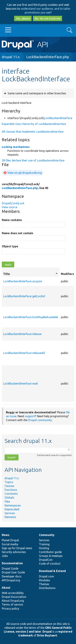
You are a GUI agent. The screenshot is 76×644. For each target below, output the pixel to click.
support (30, 416)
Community (47, 535)
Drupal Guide (10, 568)
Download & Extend (52, 571)
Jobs (5, 556)
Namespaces (13, 505)
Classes (9, 486)
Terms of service (12, 604)
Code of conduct (50, 564)
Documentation (12, 563)
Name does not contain (17, 233)
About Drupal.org (13, 601)
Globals (9, 497)
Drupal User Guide (13, 572)
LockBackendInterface (58, 118)
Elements (10, 517)
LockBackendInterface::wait (21, 383)
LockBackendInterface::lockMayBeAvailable (31, 317)
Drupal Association (14, 597)
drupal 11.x (11, 57)
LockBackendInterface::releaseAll (24, 353)
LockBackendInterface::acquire (23, 281)
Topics (9, 482)
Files (7, 502)
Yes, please (23, 18)
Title (31, 274)
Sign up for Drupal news (17, 548)
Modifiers (67, 274)
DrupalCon (46, 560)
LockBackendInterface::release (22, 334)
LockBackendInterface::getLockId (24, 296)
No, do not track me (48, 18)
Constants (11, 494)
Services (10, 513)
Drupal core (46, 576)
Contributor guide (50, 552)
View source (10, 207)
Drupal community (40, 420)
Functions (11, 490)
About (6, 588)
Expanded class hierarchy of (34, 124)
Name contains (12, 220)
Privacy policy (10, 609)
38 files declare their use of (33, 160)
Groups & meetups (51, 556)
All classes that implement (33, 132)
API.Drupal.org (11, 580)
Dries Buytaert (47, 635)
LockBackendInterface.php (48, 57)
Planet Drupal (10, 540)
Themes (44, 584)
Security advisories (14, 552)
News (6, 535)
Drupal (47, 632)
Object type (10, 246)
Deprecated (12, 509)
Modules (45, 580)
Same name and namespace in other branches (37, 93)
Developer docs (12, 576)
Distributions (47, 588)
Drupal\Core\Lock (13, 203)
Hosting (44, 548)
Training (44, 544)
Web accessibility (13, 593)
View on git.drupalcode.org (25, 173)
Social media (10, 544)
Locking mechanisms (16, 147)
